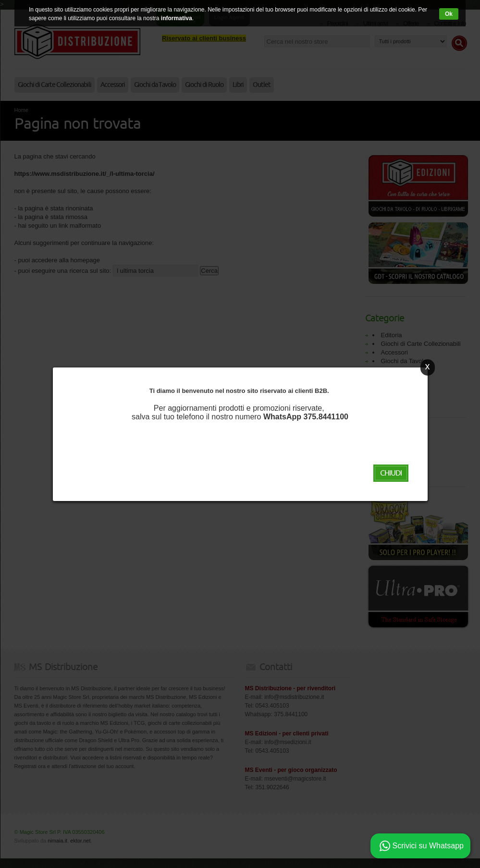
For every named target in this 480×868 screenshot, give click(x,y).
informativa (177, 18)
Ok (449, 14)
